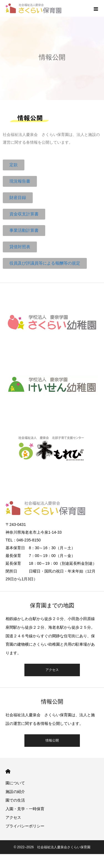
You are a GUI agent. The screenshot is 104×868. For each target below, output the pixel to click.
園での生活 (15, 800)
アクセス (52, 670)
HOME (8, 771)
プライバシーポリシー (25, 826)
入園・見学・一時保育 (25, 809)
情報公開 (52, 740)
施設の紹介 (15, 792)
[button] (14, 165)
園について (15, 783)
